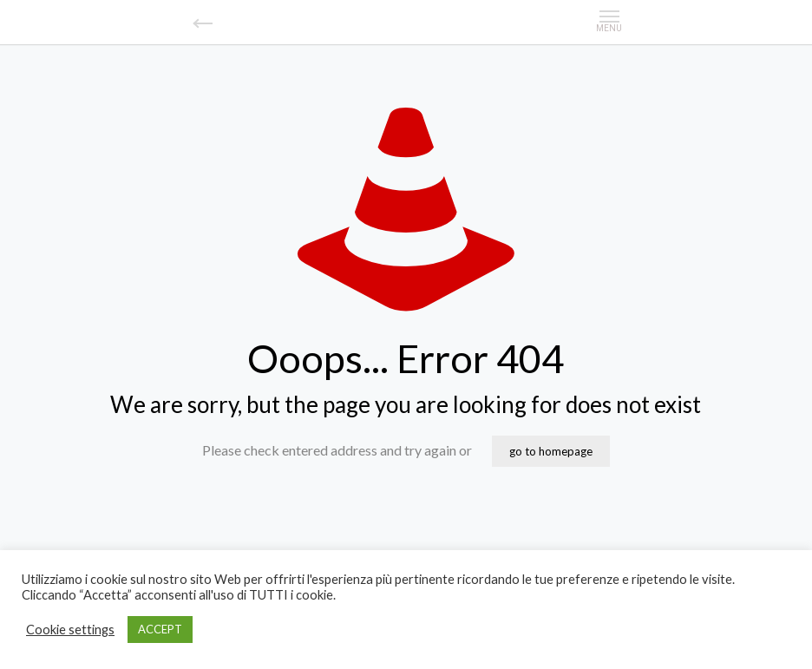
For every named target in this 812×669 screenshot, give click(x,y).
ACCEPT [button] (160, 629)
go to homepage (551, 451)
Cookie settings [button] (70, 630)
